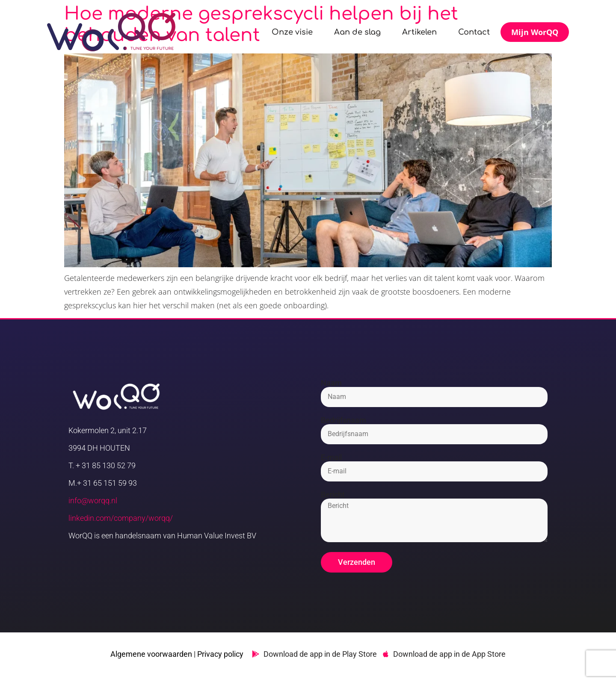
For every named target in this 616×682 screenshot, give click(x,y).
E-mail (331, 458)
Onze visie (292, 32)
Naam (331, 383)
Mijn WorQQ (535, 32)
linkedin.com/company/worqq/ (121, 518)
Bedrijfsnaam (344, 420)
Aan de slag (357, 32)
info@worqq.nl (93, 500)
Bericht (333, 495)
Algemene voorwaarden (151, 654)
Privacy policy (220, 654)
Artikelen (419, 32)
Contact (474, 32)
